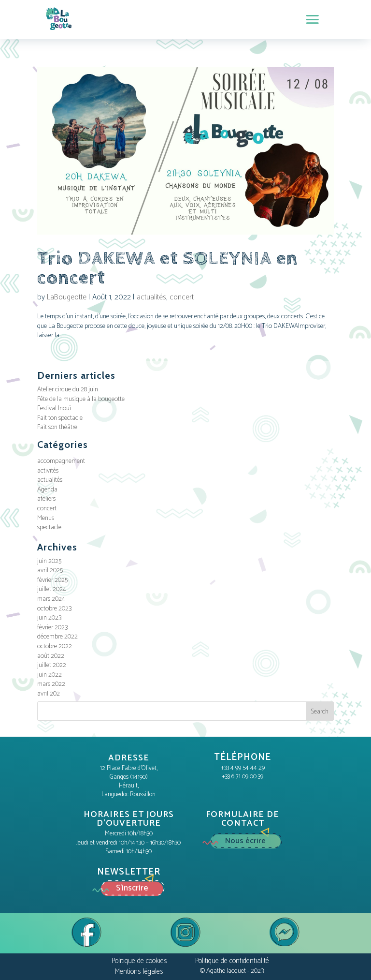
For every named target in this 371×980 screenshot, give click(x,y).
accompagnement (61, 461)
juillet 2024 (52, 589)
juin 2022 (50, 675)
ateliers (46, 499)
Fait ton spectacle (60, 418)
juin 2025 (49, 561)
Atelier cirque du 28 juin (68, 390)
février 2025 (52, 580)
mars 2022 (51, 684)
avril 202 (49, 694)
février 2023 (52, 628)
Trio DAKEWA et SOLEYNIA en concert (168, 268)
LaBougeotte (67, 297)
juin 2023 (49, 618)
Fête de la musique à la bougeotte (81, 399)
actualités (151, 297)
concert (182, 297)
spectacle (49, 527)
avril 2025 (50, 571)
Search (320, 712)
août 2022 (51, 656)
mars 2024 (51, 599)
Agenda (47, 490)
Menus (46, 518)
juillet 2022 (52, 665)
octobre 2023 (54, 609)
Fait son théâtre (57, 427)
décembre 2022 (57, 637)
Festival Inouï (54, 408)
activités (48, 471)
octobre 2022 (55, 646)
